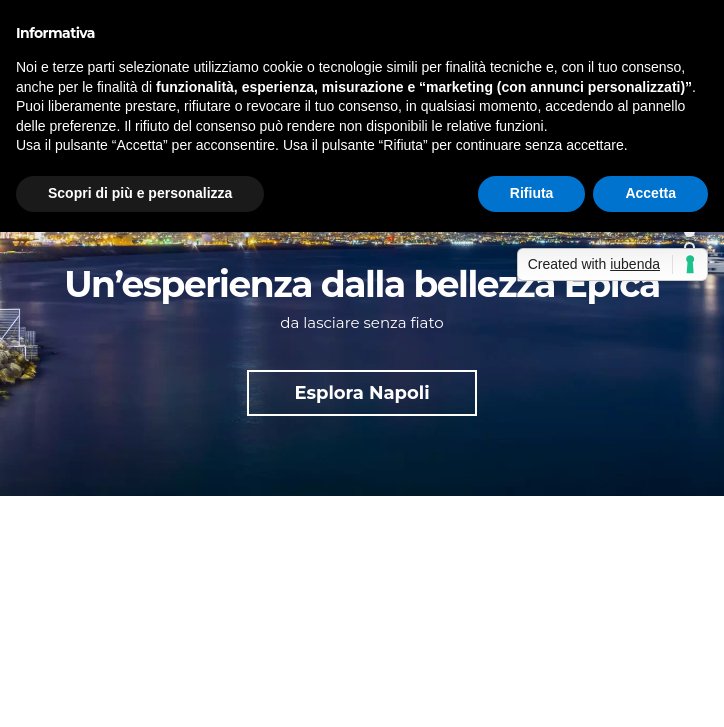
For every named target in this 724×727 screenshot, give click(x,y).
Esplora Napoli (361, 393)
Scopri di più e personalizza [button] (140, 193)
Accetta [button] (650, 193)
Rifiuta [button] (532, 193)
